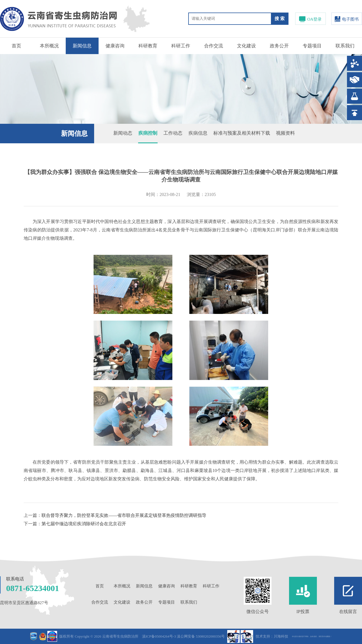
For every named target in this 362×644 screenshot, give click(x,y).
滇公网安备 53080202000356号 (201, 636)
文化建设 (246, 46)
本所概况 (49, 46)
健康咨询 (115, 46)
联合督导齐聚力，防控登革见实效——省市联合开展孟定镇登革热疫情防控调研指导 (124, 515)
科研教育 (148, 46)
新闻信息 (82, 46)
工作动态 (173, 133)
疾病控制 (148, 133)
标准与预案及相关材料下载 (242, 133)
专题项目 (312, 46)
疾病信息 (198, 133)
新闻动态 (123, 133)
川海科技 (281, 636)
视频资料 (285, 133)
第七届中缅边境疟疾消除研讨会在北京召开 (84, 524)
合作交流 (214, 46)
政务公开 (279, 46)
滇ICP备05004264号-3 (159, 636)
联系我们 (345, 46)
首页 (16, 46)
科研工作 (181, 46)
